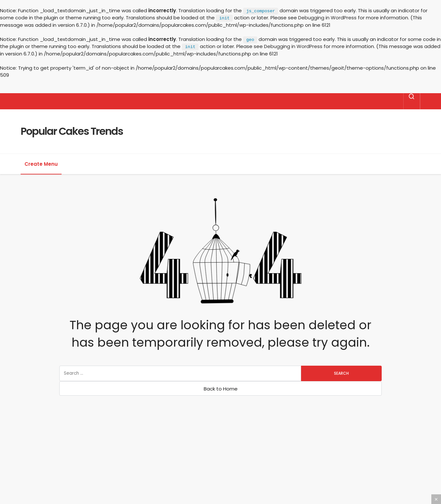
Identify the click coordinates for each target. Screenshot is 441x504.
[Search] (412, 96)
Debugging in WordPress (327, 18)
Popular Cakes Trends (72, 131)
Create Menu (41, 164)
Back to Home (221, 389)
